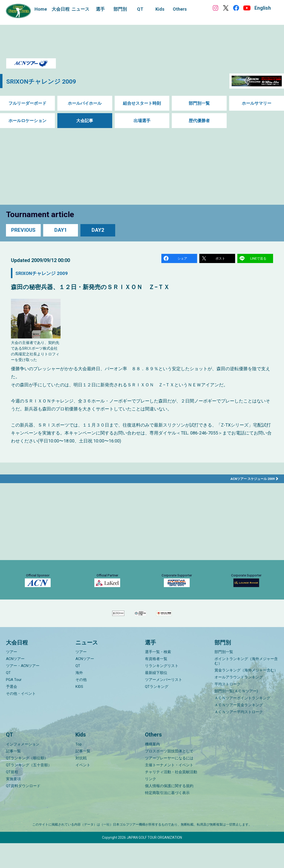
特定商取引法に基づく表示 (167, 818)
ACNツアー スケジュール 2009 (251, 480)
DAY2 (98, 230)
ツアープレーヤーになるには (169, 783)
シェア (183, 259)
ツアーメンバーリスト (164, 705)
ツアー (12, 677)
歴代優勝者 (199, 121)
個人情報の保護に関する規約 (169, 811)
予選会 (12, 712)
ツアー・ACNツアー (23, 691)
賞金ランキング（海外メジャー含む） (246, 695)
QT (8, 698)
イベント (83, 790)
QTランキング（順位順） (27, 783)
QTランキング (157, 712)
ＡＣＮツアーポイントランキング (242, 723)
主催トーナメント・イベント (169, 790)
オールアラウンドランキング (239, 702)
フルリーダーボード (27, 103)
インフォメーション (23, 769)
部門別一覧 (199, 103)
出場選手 (142, 121)
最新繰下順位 (156, 698)
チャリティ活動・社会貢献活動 (171, 797)
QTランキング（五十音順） (29, 790)
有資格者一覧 (156, 684)
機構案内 (152, 769)
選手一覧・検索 (158, 677)
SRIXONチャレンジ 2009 (48, 81)
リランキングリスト (162, 691)
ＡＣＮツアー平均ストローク (239, 737)
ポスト (221, 259)
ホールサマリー (257, 103)
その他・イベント (21, 719)
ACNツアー (15, 684)
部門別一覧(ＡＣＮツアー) (236, 716)
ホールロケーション (27, 121)
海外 (79, 698)
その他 (81, 705)
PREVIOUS (23, 230)
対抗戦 (81, 783)
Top (79, 769)
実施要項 (13, 804)
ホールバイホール (85, 103)
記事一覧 (13, 776)
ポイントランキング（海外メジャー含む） (246, 686)
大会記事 (85, 121)
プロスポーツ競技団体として (169, 776)
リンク (151, 804)
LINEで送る (259, 259)
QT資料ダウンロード (23, 811)
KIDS (79, 712)
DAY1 (61, 230)
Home (41, 9)
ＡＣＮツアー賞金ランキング (239, 730)
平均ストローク (228, 709)
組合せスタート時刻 (142, 103)
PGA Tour (14, 705)
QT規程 (12, 797)
